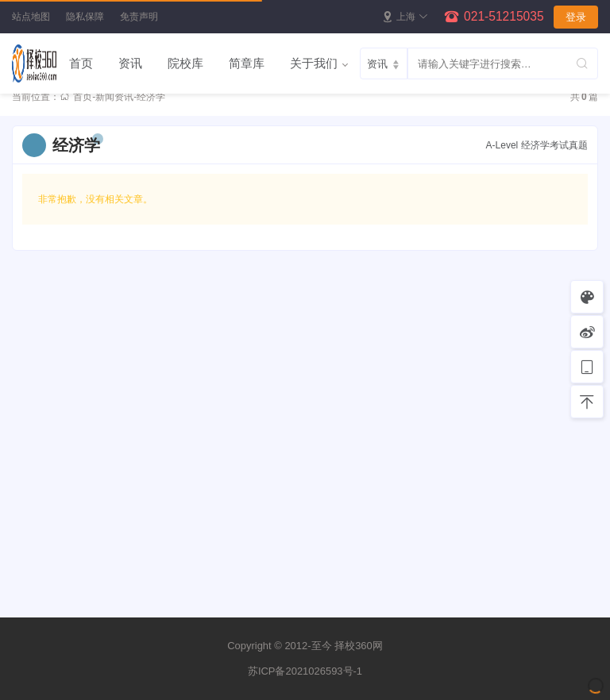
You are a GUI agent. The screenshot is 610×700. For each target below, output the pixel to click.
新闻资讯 (114, 97)
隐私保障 (85, 17)
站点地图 (31, 17)
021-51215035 (504, 16)
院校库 (185, 63)
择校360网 (359, 646)
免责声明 (139, 17)
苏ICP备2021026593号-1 (305, 671)
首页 (81, 63)
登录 (576, 17)
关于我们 (314, 63)
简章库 (247, 63)
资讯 (130, 63)
